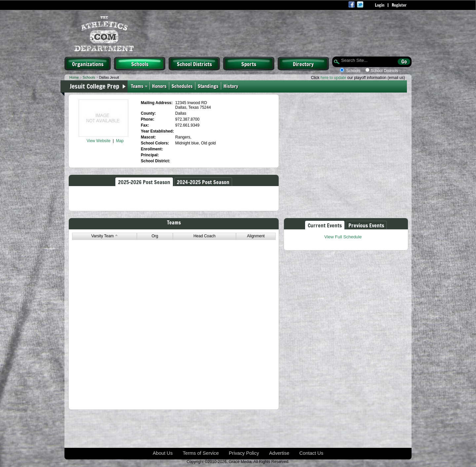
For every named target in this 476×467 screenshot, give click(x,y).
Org (155, 236)
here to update (333, 78)
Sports (249, 64)
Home (74, 77)
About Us (163, 453)
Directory (303, 64)
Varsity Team (104, 236)
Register (399, 5)
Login (380, 5)
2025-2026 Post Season (144, 182)
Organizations (88, 64)
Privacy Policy (244, 453)
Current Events (325, 225)
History (232, 86)
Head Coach (204, 236)
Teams (137, 86)
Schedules (182, 86)
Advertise (279, 453)
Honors (159, 86)
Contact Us (312, 453)
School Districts (194, 64)
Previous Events (366, 225)
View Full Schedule (343, 237)
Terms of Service (201, 453)
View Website (99, 141)
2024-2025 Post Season (203, 182)
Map (120, 141)
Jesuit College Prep (95, 86)
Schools (140, 64)
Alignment (256, 236)
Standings (208, 86)
